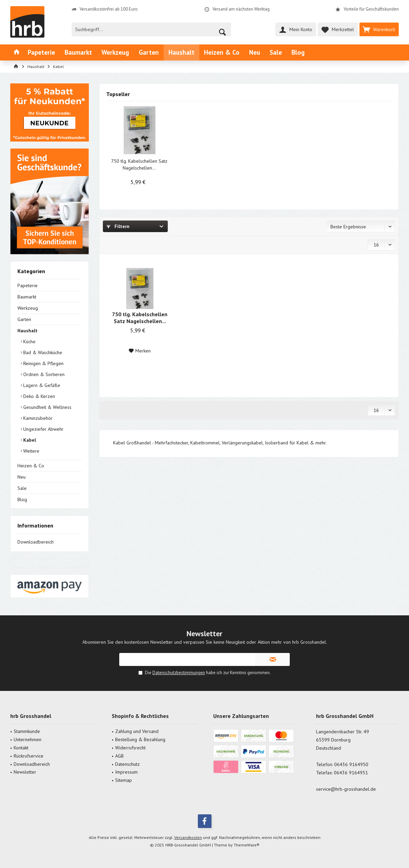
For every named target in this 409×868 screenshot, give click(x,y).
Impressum (126, 772)
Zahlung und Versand (137, 731)
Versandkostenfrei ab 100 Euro (109, 9)
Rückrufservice (29, 756)
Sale (22, 488)
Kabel (29, 440)
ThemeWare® (247, 845)
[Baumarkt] (78, 52)
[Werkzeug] (115, 52)
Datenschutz (127, 764)
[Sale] (276, 52)
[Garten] (149, 52)
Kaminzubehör (37, 418)
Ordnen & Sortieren (43, 374)
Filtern (118, 226)
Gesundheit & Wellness (47, 407)
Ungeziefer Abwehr (43, 429)
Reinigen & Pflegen (43, 363)
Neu (22, 477)
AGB (119, 756)
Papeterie (28, 285)
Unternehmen (28, 739)
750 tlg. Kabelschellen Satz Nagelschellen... (139, 164)
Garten (24, 319)
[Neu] (255, 52)
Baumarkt (27, 297)
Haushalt (28, 331)
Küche (29, 342)
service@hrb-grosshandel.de (346, 789)
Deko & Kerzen (38, 396)
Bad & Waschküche (42, 352)
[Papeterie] (41, 52)
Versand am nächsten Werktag (241, 9)
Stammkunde (27, 731)
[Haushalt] (181, 52)
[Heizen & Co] (222, 52)
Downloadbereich (36, 542)
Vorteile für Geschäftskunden (371, 9)
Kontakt (21, 748)
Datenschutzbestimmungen (179, 673)
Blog (22, 499)
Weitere (31, 451)
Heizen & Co (31, 466)
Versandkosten (188, 837)
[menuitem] (379, 29)
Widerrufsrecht (130, 748)
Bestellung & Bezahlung (140, 739)
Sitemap (124, 780)
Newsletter (25, 772)
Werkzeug (28, 308)
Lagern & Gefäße (41, 385)
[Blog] (298, 52)
